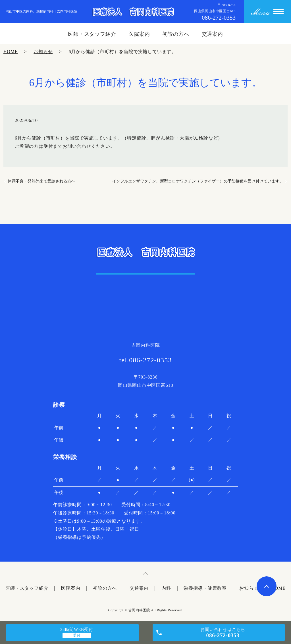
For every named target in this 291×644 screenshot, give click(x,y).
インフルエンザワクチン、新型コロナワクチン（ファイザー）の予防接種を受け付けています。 (198, 181)
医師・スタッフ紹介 (92, 34)
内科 (166, 588)
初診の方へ (176, 34)
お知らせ (43, 52)
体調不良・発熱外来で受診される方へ (41, 181)
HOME (11, 52)
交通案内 (213, 34)
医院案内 (139, 34)
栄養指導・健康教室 (205, 588)
